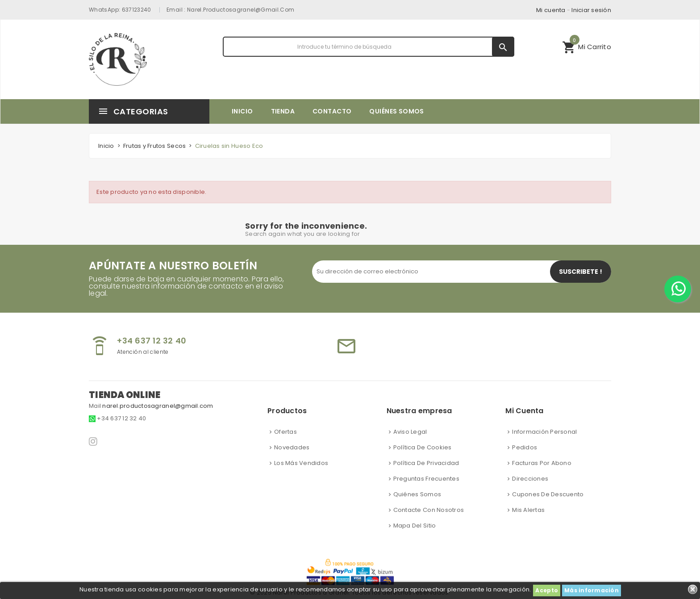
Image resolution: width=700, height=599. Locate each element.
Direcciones (530, 479)
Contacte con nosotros (429, 510)
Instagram (94, 441)
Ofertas (285, 432)
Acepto (547, 590)
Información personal (544, 432)
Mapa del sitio (415, 526)
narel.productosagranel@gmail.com (241, 10)
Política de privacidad (426, 463)
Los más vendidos (301, 463)
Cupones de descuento (548, 494)
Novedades (292, 447)
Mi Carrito (587, 46)
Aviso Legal (410, 432)
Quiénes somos (417, 494)
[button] (587, 47)
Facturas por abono (542, 463)
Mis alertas (528, 510)
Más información (592, 590)
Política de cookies (423, 447)
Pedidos (525, 447)
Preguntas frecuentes (426, 479)
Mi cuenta (551, 10)
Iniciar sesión (591, 10)
